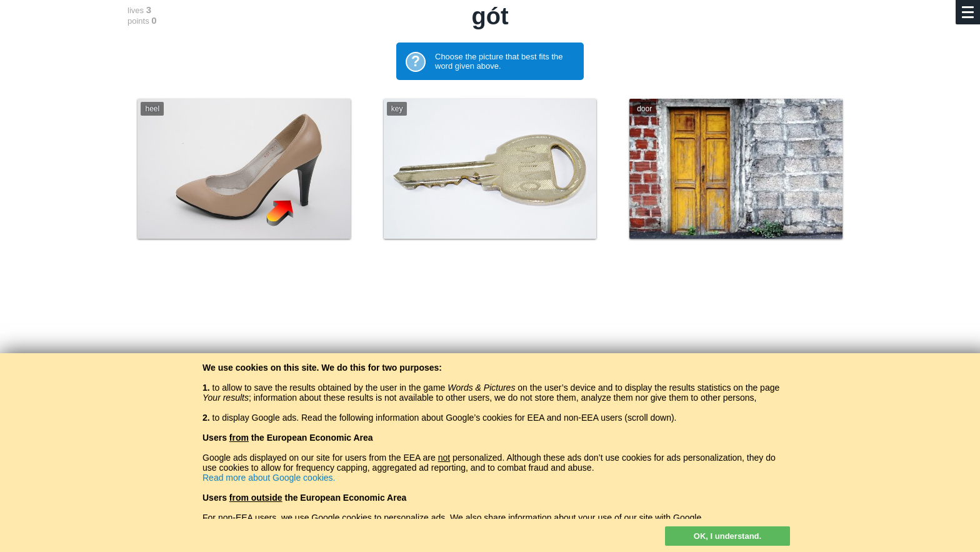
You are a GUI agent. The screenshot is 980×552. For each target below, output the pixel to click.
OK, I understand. (727, 536)
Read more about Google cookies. (269, 478)
